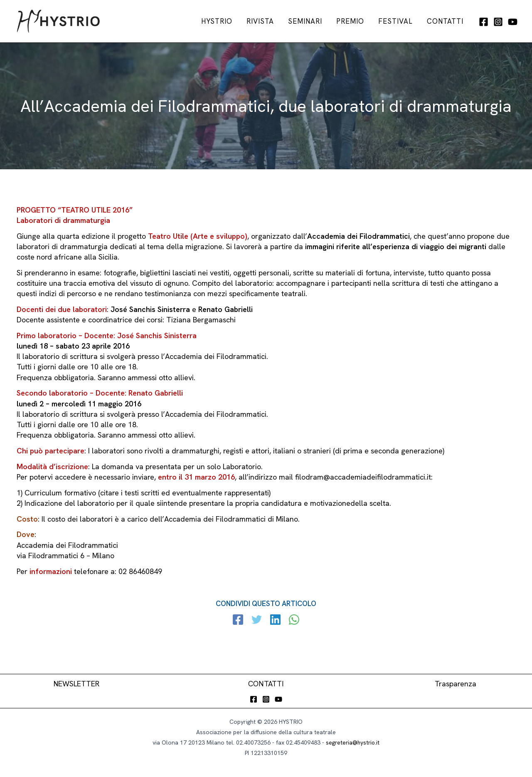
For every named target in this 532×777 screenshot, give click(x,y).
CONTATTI (266, 684)
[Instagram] (498, 22)
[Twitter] (257, 621)
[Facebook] (484, 22)
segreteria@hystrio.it (353, 742)
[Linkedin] (275, 621)
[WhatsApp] (294, 621)
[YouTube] (513, 22)
